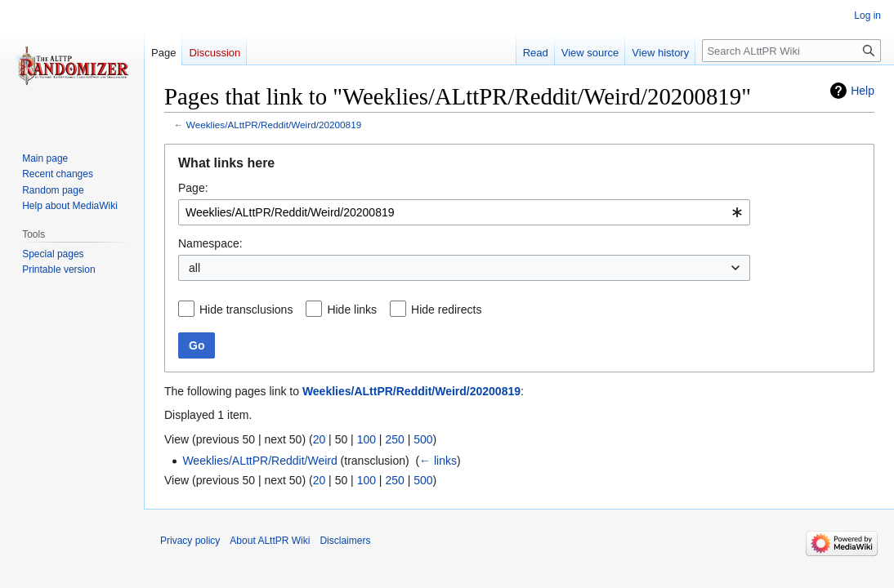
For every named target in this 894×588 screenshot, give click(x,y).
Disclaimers (345, 541)
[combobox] (464, 212)
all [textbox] (194, 268)
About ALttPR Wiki (270, 541)
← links (438, 461)
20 (320, 439)
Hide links (352, 310)
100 (367, 439)
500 (423, 439)
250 (394, 439)
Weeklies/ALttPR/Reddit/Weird (259, 461)
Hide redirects (446, 310)
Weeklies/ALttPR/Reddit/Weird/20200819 (274, 125)
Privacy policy (190, 541)
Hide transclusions (246, 310)
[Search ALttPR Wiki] (791, 51)
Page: (193, 188)
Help (863, 91)
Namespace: (210, 243)
